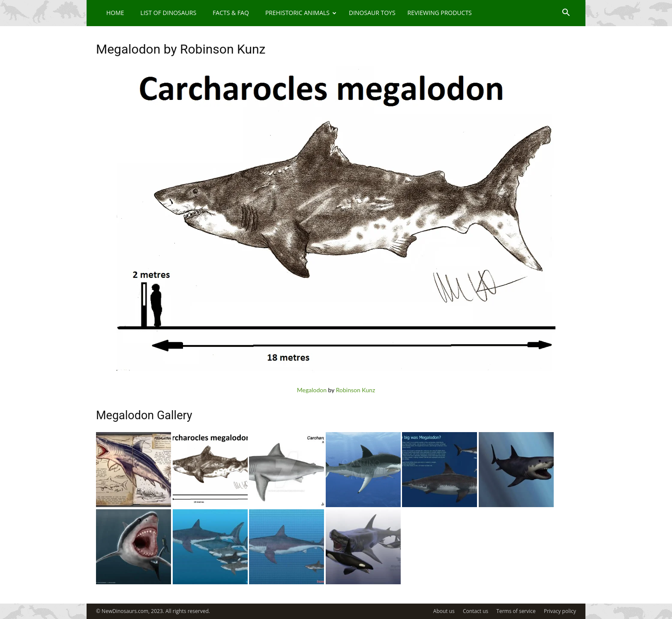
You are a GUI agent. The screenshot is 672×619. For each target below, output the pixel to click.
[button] (566, 14)
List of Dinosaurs (169, 13)
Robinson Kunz (356, 390)
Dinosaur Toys (372, 13)
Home (115, 13)
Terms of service (516, 611)
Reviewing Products (440, 13)
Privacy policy (560, 611)
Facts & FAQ (231, 13)
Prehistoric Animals (301, 13)
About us (444, 611)
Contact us (475, 611)
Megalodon (312, 390)
